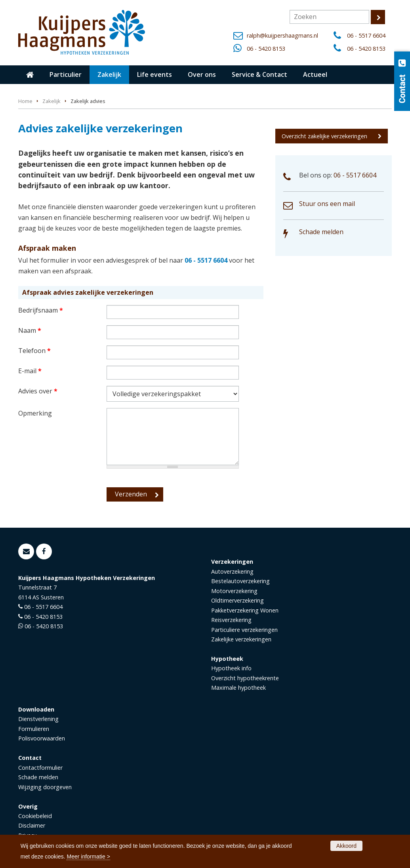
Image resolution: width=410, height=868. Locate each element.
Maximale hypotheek (238, 688)
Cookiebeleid (35, 816)
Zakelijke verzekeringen (241, 639)
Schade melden (321, 232)
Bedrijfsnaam (41, 310)
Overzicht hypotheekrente (245, 678)
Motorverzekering (234, 591)
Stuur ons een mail (327, 204)
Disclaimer (32, 825)
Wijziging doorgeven (45, 787)
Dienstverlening (38, 719)
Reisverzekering (231, 620)
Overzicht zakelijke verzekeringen (324, 136)
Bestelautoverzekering (240, 581)
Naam (30, 330)
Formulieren (34, 729)
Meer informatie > (88, 857)
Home (25, 101)
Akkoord (346, 846)
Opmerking (35, 413)
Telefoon (34, 351)
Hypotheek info (231, 668)
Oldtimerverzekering (237, 600)
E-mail (30, 371)
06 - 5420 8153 (266, 49)
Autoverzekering (232, 571)
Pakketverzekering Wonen (245, 610)
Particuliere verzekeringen (244, 630)
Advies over (38, 391)
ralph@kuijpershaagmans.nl (282, 35)
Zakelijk (51, 101)
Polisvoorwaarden (42, 738)
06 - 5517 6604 (366, 35)
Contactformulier (40, 768)
